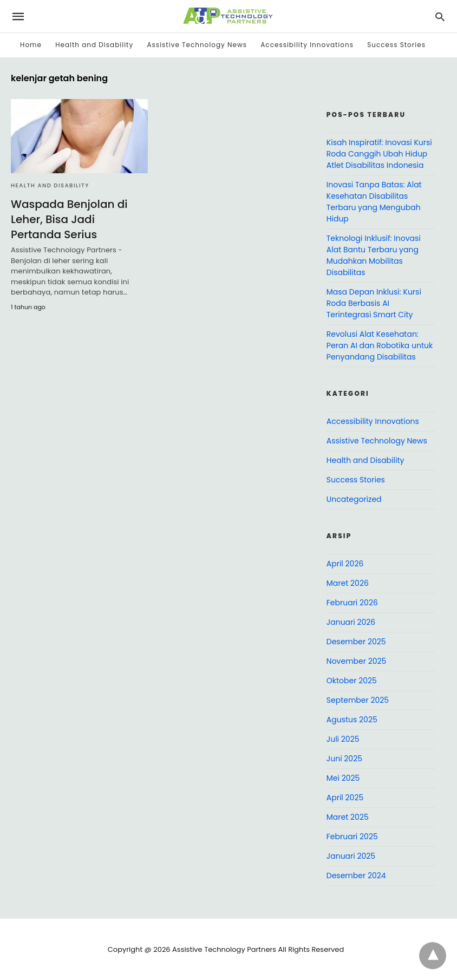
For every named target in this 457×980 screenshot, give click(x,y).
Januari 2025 (351, 856)
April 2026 (345, 564)
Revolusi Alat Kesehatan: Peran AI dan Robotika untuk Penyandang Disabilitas (380, 345)
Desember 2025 (356, 642)
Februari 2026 (352, 603)
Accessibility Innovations (307, 45)
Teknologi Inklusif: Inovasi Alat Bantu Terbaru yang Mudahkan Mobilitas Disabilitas (374, 255)
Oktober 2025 (352, 681)
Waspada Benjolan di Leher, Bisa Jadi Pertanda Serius (69, 219)
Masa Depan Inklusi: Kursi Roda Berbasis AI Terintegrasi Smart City (374, 303)
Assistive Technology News (197, 45)
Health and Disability (94, 45)
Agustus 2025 (352, 720)
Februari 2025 (352, 837)
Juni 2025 (344, 759)
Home (31, 45)
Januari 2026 (351, 622)
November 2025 (357, 661)
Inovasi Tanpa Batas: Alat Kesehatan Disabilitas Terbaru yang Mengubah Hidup (374, 202)
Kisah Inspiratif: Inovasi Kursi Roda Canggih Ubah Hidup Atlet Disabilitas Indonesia (379, 154)
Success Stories (396, 45)
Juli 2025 (343, 739)
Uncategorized (354, 499)
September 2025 (358, 700)
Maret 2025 (348, 817)
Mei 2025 (343, 778)
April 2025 (345, 798)
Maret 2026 (348, 583)
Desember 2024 (356, 876)
